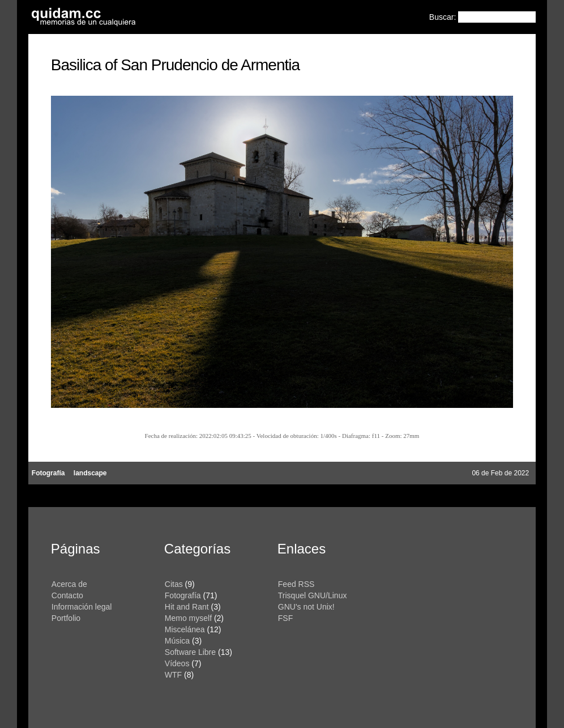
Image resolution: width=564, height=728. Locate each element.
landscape (90, 473)
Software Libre (190, 652)
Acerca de (69, 584)
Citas (174, 584)
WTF (173, 675)
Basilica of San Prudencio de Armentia (175, 65)
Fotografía (48, 473)
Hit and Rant (187, 607)
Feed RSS (296, 584)
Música (177, 641)
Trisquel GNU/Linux (313, 595)
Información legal (82, 607)
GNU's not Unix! (306, 607)
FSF (285, 618)
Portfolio (66, 618)
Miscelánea (185, 629)
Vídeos (177, 663)
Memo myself (188, 618)
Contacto (67, 595)
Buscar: (444, 17)
